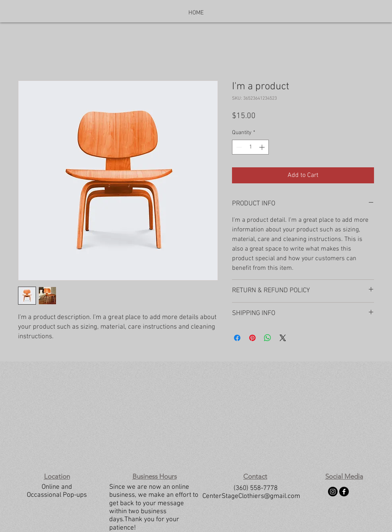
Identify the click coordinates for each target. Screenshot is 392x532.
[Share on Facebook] (237, 338)
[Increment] (263, 147)
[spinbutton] (250, 147)
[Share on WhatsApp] (268, 338)
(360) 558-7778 (256, 488)
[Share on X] (283, 338)
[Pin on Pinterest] (252, 338)
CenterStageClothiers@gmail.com (251, 496)
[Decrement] (238, 147)
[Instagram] (333, 492)
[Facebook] (344, 492)
